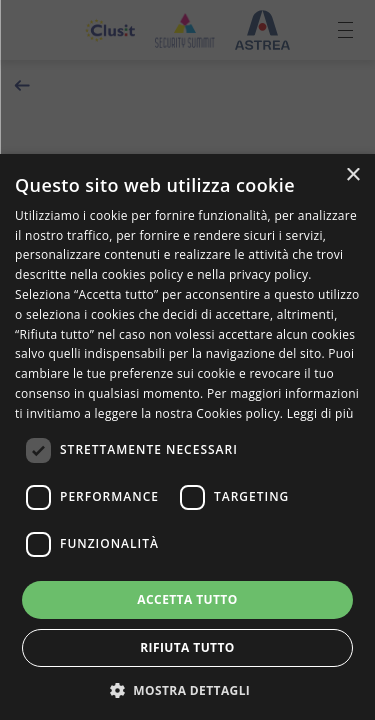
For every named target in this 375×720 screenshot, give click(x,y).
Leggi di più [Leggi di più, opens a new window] (320, 413)
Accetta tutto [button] (187, 599)
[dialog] (187, 437)
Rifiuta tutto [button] (187, 647)
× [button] (352, 175)
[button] (188, 688)
